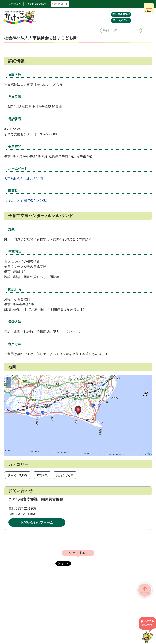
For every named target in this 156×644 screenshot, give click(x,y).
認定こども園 (65, 475)
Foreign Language (36, 4)
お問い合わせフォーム (37, 523)
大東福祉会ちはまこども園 (24, 179)
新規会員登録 (122, 14)
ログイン (122, 20)
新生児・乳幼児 (18, 475)
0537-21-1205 (26, 509)
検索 (139, 30)
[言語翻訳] (60, 4)
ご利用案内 (15, 4)
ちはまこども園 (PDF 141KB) (26, 201)
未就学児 (42, 475)
